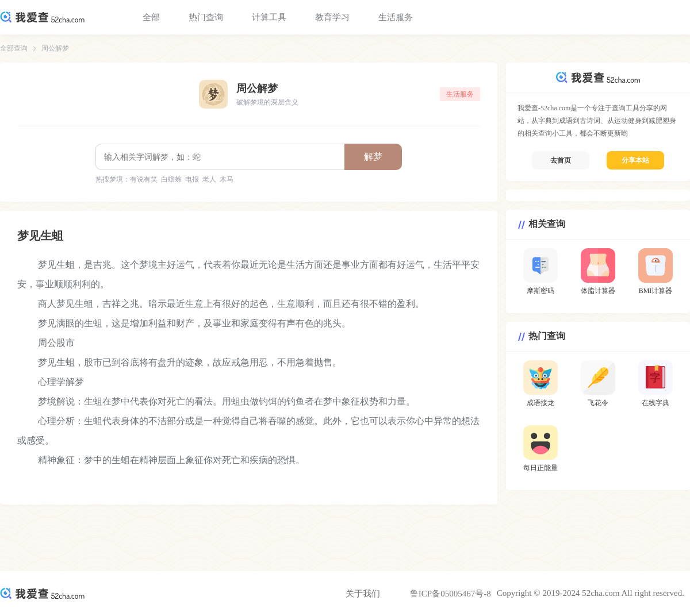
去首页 (561, 160)
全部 (151, 17)
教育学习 (332, 17)
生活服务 (396, 17)
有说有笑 (144, 179)
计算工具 (269, 17)
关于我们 (363, 594)
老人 (209, 179)
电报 (192, 179)
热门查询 (206, 17)
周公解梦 (55, 48)
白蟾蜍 (171, 179)
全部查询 (14, 48)
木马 (227, 179)
